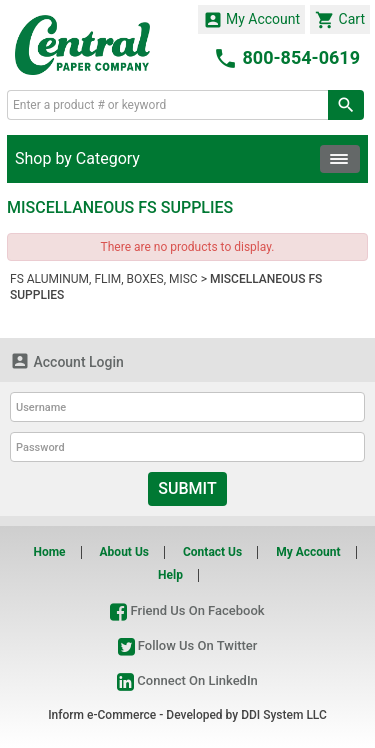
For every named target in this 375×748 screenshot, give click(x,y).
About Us (124, 552)
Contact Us (212, 552)
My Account (252, 20)
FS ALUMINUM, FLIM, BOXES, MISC (104, 279)
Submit (187, 488)
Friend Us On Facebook (187, 610)
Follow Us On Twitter (188, 645)
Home (49, 552)
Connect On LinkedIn (187, 680)
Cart (340, 20)
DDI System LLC (284, 715)
